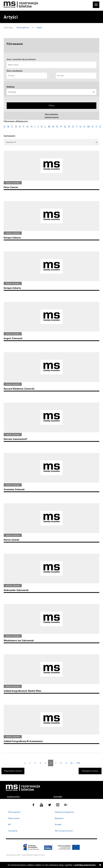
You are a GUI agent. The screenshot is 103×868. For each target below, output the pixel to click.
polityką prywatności (85, 865)
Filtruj (52, 106)
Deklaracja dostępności (65, 812)
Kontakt (58, 825)
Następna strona (90, 771)
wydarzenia (13, 797)
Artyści (39, 28)
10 (71, 763)
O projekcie (13, 831)
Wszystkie (51, 92)
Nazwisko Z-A (52, 142)
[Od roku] (27, 76)
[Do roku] (76, 76)
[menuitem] (13, 797)
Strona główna (23, 28)
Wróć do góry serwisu (64, 831)
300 (78, 763)
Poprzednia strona (13, 771)
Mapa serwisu (14, 818)
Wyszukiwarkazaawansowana (51, 116)
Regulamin (59, 818)
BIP (9, 825)
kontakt (58, 797)
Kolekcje (11, 87)
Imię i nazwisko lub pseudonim (21, 59)
